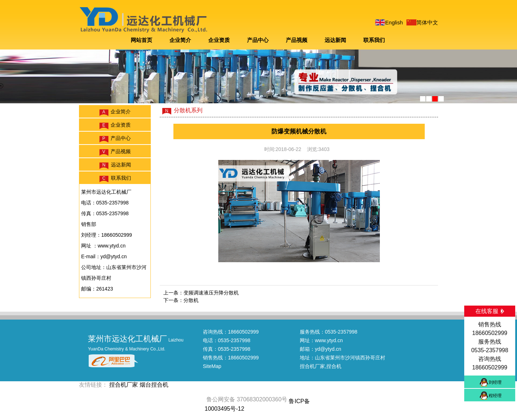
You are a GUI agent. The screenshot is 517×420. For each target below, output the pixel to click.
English (394, 22)
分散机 (191, 300)
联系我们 (374, 40)
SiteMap (212, 366)
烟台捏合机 (154, 385)
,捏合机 (333, 366)
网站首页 (141, 40)
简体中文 (427, 22)
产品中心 (258, 40)
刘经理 (495, 382)
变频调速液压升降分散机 (211, 293)
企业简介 (180, 40)
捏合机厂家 (312, 366)
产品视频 (297, 40)
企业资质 (219, 40)
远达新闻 (335, 40)
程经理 (495, 396)
